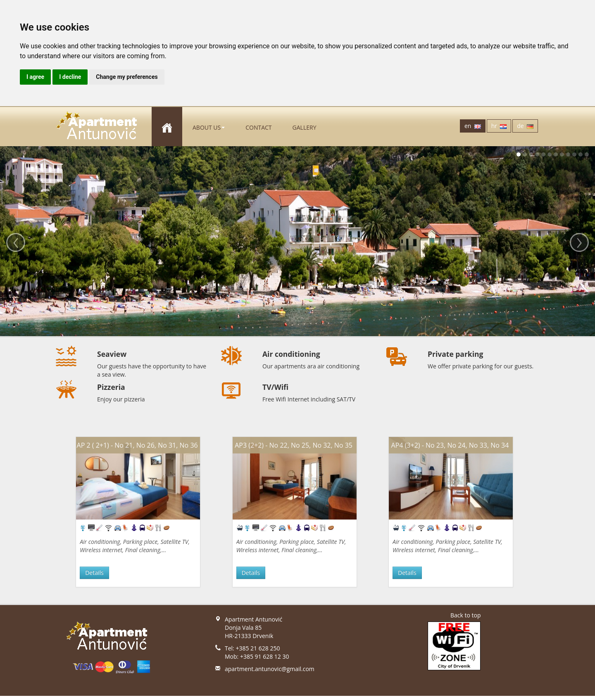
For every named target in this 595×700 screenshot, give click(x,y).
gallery (305, 127)
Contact (258, 127)
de (525, 126)
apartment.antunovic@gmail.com (270, 669)
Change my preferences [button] (127, 77)
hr (499, 126)
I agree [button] (35, 77)
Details (94, 573)
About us (209, 127)
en (473, 126)
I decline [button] (70, 77)
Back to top (466, 615)
